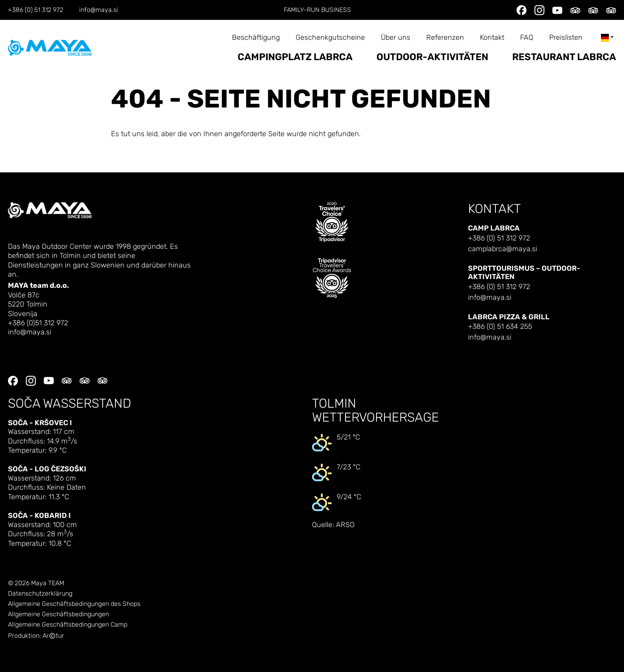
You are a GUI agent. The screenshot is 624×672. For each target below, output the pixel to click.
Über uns (396, 38)
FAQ (527, 38)
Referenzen (445, 38)
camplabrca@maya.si (503, 249)
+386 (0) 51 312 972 (36, 10)
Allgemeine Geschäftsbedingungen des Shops (74, 604)
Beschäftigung (256, 38)
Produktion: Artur (36, 636)
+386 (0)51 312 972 (38, 323)
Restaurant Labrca (564, 57)
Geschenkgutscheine (330, 38)
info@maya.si (99, 10)
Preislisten (566, 38)
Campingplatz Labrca (295, 57)
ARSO (345, 525)
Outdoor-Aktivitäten (432, 57)
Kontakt (492, 38)
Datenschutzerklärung (40, 594)
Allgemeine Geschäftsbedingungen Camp (68, 625)
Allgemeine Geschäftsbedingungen (58, 614)
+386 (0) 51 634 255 (500, 327)
